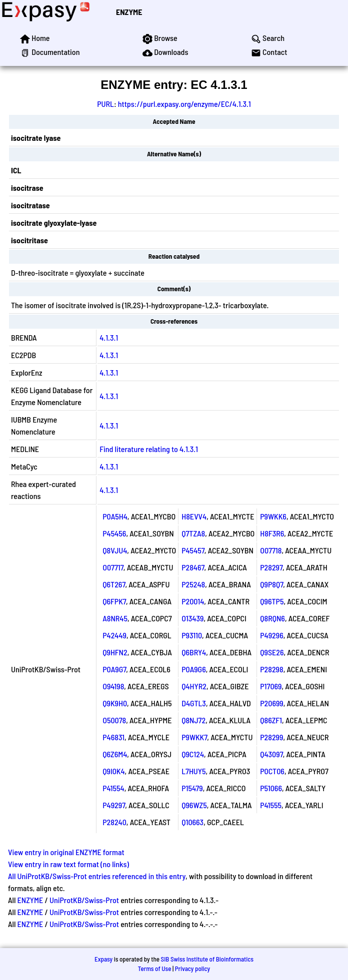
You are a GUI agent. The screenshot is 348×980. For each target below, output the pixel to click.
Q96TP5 (272, 601)
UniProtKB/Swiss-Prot (84, 900)
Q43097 (271, 754)
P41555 (271, 805)
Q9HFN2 (115, 652)
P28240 (114, 822)
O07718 (271, 550)
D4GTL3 (194, 703)
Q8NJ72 (193, 720)
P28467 (193, 567)
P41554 (113, 788)
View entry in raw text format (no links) (68, 864)
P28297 (271, 567)
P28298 (271, 669)
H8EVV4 (194, 516)
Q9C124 (193, 754)
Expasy (103, 959)
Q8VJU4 (115, 550)
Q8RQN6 (272, 618)
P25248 (193, 584)
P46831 (113, 737)
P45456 (114, 533)
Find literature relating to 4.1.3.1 (149, 449)
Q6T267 (114, 584)
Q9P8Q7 (271, 584)
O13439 (192, 618)
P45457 (193, 550)
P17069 (271, 686)
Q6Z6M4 (115, 754)
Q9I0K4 (113, 771)
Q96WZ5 (194, 805)
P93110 (192, 635)
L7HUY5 (193, 771)
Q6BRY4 (194, 652)
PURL (105, 104)
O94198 (113, 686)
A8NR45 (115, 618)
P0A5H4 (115, 516)
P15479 (192, 788)
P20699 (272, 703)
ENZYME (129, 12)
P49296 (271, 635)
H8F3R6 (272, 533)
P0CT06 (272, 771)
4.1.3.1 (109, 337)
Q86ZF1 (271, 720)
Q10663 (192, 822)
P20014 (193, 601)
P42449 (114, 635)
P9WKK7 (194, 737)
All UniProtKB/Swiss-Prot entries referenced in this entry (97, 876)
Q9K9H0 (115, 703)
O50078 (114, 720)
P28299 (271, 737)
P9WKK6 (273, 516)
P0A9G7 (114, 669)
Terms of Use (155, 969)
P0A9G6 (194, 669)
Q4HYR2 (194, 686)
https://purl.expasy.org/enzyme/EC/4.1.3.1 (184, 104)
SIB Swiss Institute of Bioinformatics (207, 959)
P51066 (271, 788)
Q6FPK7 (114, 601)
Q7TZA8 (193, 533)
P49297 (114, 805)
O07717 (113, 567)
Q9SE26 (272, 652)
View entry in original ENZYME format (66, 852)
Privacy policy (192, 969)
